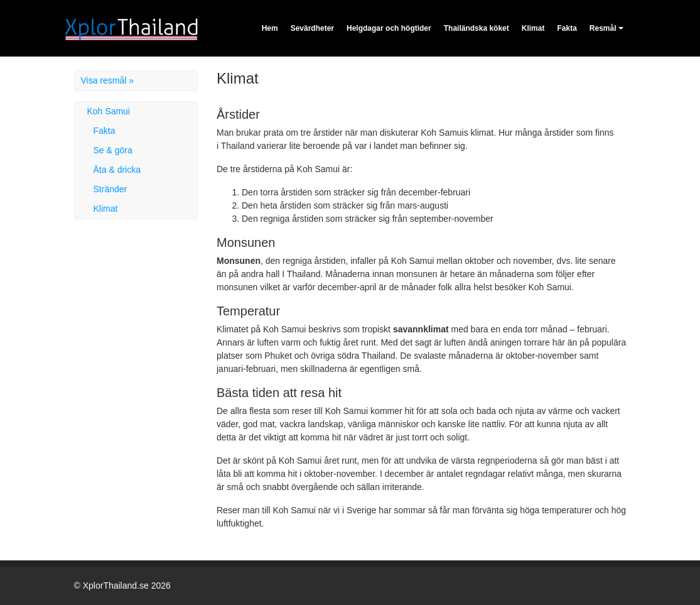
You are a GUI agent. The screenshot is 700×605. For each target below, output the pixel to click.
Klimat (533, 28)
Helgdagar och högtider (389, 28)
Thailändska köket (477, 28)
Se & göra (113, 150)
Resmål (603, 28)
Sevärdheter (312, 28)
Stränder (110, 189)
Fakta (567, 28)
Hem (270, 28)
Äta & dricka (117, 170)
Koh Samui (109, 111)
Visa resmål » (108, 80)
